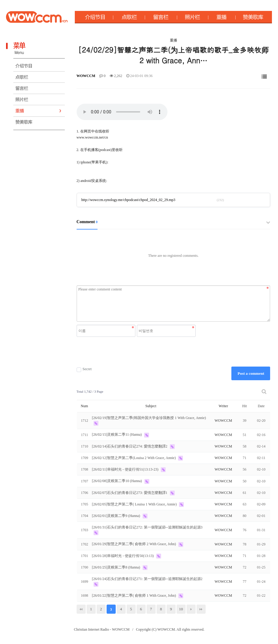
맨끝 (201, 609)
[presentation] (137, 352)
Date (261, 406)
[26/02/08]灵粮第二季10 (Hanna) (117, 481)
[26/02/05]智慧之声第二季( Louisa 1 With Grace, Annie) (135, 504)
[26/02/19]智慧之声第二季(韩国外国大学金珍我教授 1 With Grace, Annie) (149, 418)
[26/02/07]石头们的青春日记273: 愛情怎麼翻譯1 (130, 493)
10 (181, 609)
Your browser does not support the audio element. (122, 112)
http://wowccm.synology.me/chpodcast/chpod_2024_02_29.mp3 (128, 200)
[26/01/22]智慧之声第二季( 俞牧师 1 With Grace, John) (134, 595)
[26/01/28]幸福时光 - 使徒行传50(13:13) (123, 556)
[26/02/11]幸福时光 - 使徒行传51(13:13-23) (126, 469)
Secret (84, 369)
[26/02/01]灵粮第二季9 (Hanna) (117, 516)
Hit (245, 406)
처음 (81, 609)
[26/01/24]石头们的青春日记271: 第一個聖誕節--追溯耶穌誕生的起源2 (147, 579)
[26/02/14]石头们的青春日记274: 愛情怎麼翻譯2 (130, 446)
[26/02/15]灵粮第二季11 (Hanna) (117, 434)
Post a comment (251, 373)
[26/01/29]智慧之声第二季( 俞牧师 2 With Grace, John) (134, 544)
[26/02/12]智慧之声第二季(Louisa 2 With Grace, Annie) (134, 458)
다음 (191, 609)
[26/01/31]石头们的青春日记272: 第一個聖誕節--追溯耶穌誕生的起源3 (147, 527)
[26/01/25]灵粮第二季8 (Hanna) (117, 567)
